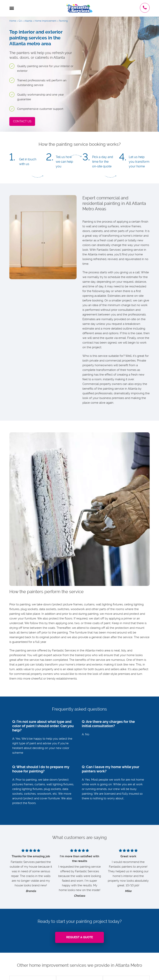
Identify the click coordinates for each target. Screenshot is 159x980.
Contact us (22, 121)
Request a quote (80, 937)
